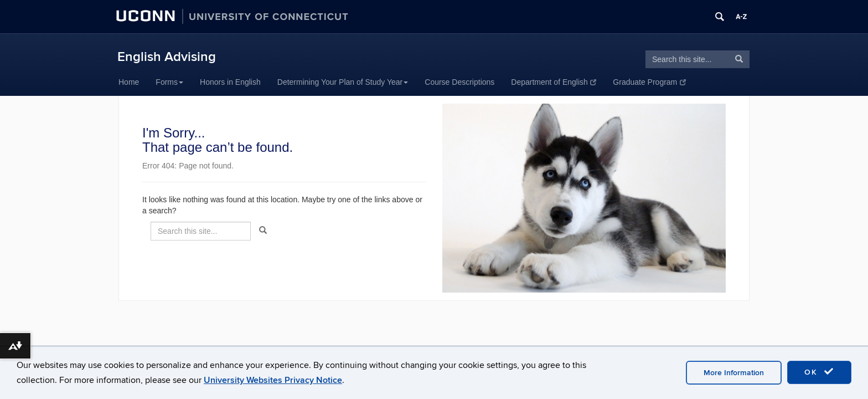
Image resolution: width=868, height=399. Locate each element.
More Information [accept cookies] (734, 373)
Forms (169, 82)
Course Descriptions (459, 82)
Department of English (554, 82)
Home (129, 82)
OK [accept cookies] (819, 372)
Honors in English (230, 82)
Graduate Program (649, 82)
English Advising (167, 57)
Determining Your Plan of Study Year (343, 82)
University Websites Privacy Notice (273, 380)
